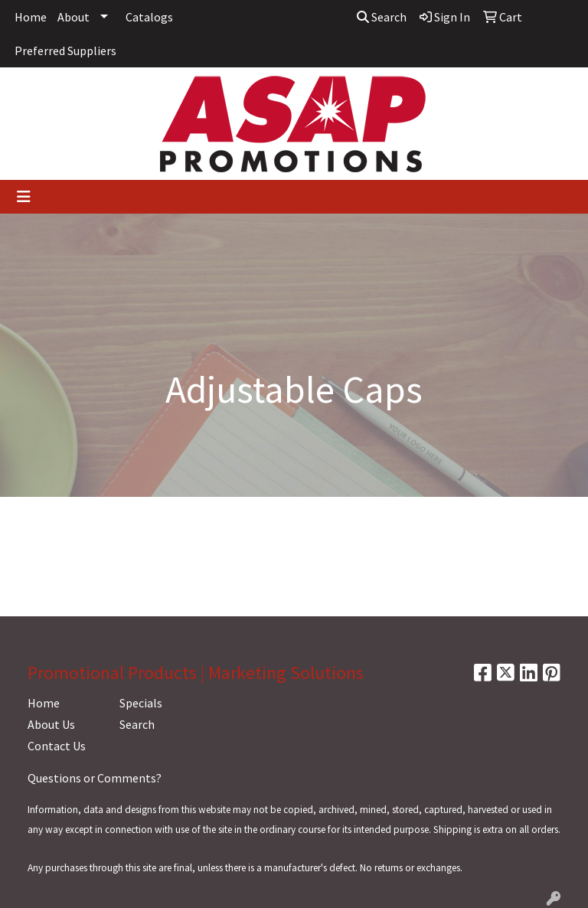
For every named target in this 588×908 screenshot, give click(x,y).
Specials (141, 703)
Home (31, 17)
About (73, 17)
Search (382, 17)
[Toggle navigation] (24, 197)
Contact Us (57, 746)
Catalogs (149, 17)
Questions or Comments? (95, 778)
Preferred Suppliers (65, 51)
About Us (51, 724)
